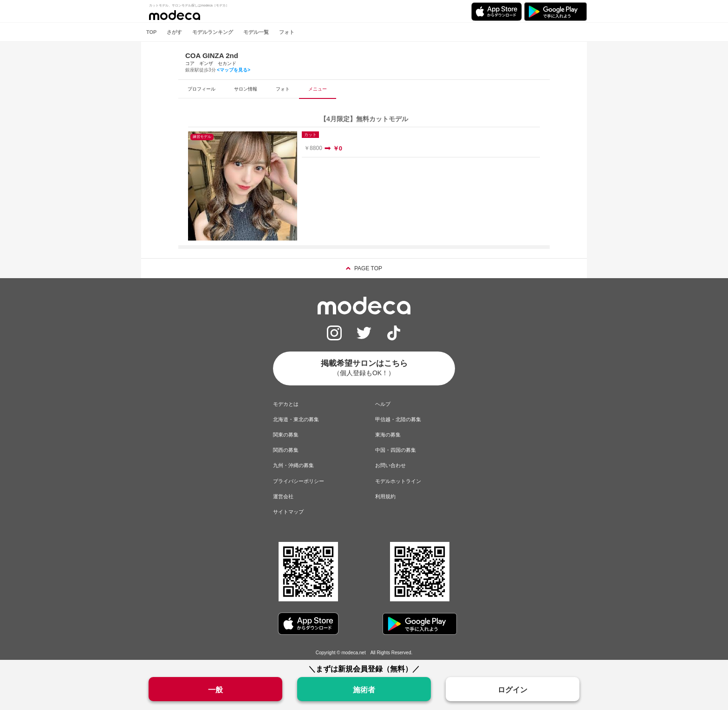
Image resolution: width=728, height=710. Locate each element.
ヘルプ (383, 404)
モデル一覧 (256, 32)
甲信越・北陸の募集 (398, 419)
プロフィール (201, 89)
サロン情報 (246, 89)
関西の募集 (286, 450)
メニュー (318, 89)
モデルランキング (213, 32)
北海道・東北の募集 (296, 419)
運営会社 (283, 496)
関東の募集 (286, 435)
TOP (151, 32)
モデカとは (286, 404)
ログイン (513, 690)
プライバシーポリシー (299, 481)
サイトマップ (288, 512)
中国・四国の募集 (396, 450)
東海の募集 (388, 435)
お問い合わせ (390, 465)
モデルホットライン (398, 481)
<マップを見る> (234, 70)
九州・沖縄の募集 (293, 465)
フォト (287, 32)
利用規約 (385, 496)
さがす (174, 32)
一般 (215, 690)
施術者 (364, 690)
